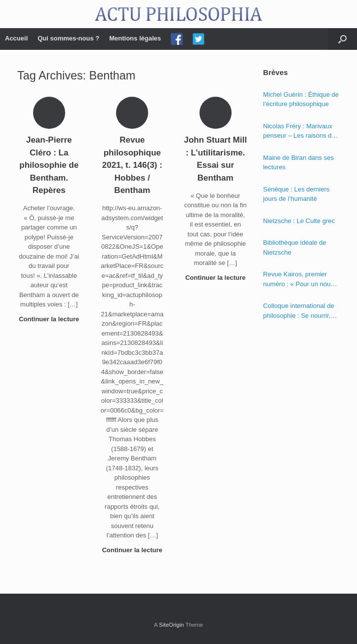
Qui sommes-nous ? (68, 38)
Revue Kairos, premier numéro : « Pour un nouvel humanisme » (301, 280)
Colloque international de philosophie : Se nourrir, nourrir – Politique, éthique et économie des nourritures (301, 311)
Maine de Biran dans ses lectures (298, 163)
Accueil (16, 38)
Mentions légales (135, 38)
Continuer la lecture (49, 323)
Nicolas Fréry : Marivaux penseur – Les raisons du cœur (299, 132)
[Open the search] (342, 39)
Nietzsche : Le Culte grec (299, 221)
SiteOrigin (172, 625)
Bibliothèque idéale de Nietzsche (295, 247)
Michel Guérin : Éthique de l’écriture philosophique (301, 99)
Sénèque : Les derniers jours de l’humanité (296, 194)
